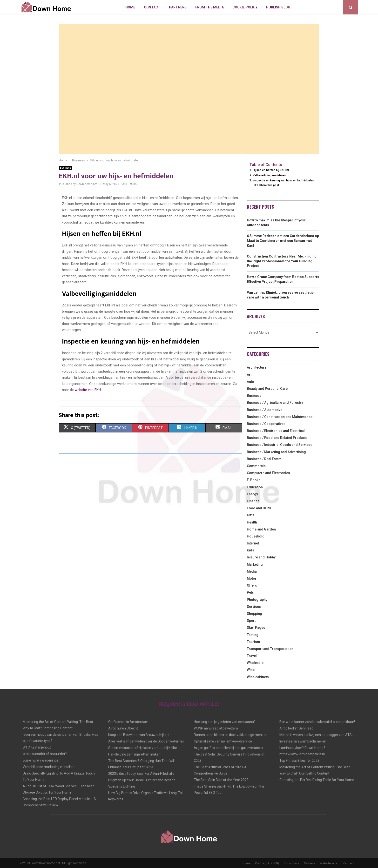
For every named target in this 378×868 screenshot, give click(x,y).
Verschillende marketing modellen (49, 767)
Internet (253, 543)
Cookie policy (245, 7)
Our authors (291, 863)
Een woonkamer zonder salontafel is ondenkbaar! (317, 722)
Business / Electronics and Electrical (276, 431)
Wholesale (255, 663)
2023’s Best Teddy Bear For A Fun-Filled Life (141, 774)
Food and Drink (259, 508)
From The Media (209, 7)
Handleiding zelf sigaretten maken (134, 754)
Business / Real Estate (264, 459)
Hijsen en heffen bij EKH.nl (271, 170)
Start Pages (256, 628)
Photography (257, 600)
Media (252, 571)
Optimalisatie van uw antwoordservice (223, 741)
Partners (178, 7)
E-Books (254, 480)
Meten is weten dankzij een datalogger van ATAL (316, 735)
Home (130, 7)
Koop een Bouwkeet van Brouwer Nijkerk (139, 735)
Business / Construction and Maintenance (280, 417)
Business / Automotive (265, 410)
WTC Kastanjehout (37, 747)
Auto (250, 382)
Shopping (254, 614)
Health (252, 522)
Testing (253, 635)
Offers (252, 585)
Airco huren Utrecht (123, 728)
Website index (329, 863)
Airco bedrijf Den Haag (296, 728)
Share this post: (270, 185)
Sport (251, 621)
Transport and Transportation (270, 649)
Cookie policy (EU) (267, 863)
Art (249, 375)
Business (66, 168)
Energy (252, 494)
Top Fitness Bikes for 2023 (299, 761)
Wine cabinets (258, 677)
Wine (251, 670)
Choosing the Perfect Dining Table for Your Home (317, 780)
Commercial (257, 466)
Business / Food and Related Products (277, 438)
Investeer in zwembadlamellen (303, 741)
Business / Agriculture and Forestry (275, 403)
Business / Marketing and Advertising (276, 452)
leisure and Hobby (261, 557)
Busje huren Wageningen (42, 760)
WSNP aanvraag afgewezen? (216, 728)
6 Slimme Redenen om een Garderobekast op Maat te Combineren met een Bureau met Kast (283, 241)
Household (256, 536)
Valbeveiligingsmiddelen (270, 175)
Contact (152, 7)
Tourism (253, 642)
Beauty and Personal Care (267, 389)
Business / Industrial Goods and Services (280, 445)
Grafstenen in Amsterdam (128, 722)
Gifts (251, 515)
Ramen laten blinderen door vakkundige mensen (231, 735)
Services (254, 607)
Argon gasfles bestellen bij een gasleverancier (229, 748)
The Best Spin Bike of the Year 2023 (221, 780)
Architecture (257, 367)
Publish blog (278, 7)
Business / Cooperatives (266, 424)
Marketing (255, 564)
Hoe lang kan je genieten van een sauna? (225, 722)
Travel (252, 656)
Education (255, 487)
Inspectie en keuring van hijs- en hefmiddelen (283, 180)
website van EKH (88, 390)
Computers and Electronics (268, 473)
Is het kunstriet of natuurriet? (45, 754)
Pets (250, 592)
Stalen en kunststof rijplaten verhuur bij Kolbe (143, 748)
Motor (252, 578)
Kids (250, 550)
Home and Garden (261, 529)
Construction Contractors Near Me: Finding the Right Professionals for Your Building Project (282, 261)
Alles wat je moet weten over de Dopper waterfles (146, 741)
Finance (253, 501)
